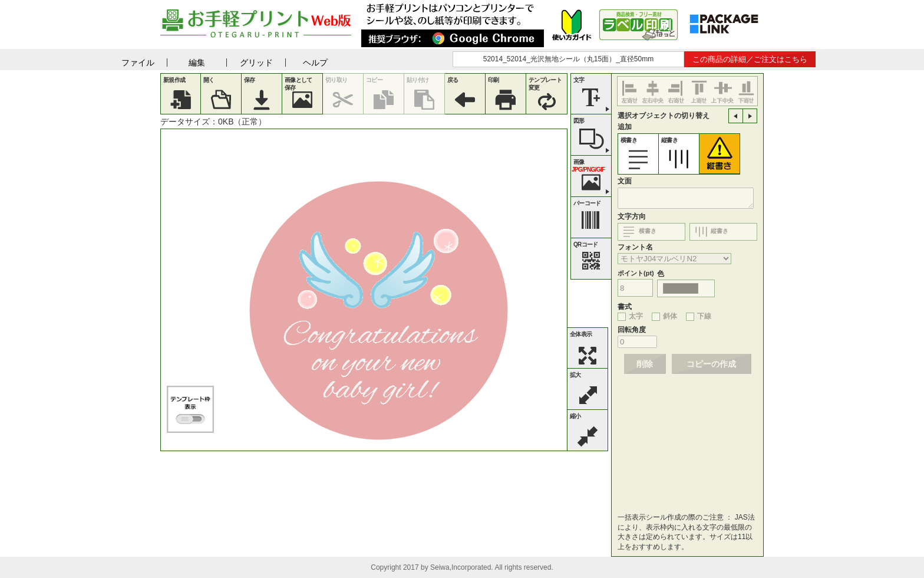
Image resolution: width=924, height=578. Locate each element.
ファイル (138, 63)
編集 (197, 63)
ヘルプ (315, 63)
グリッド (256, 63)
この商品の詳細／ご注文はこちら (750, 59)
